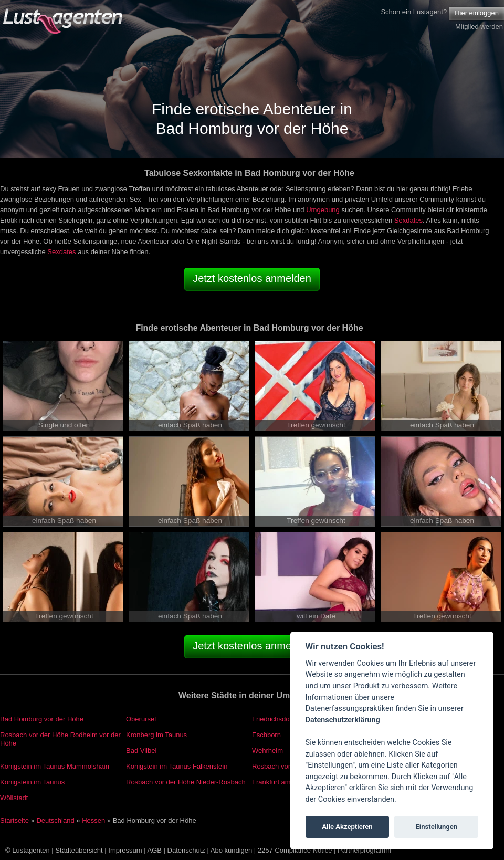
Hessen (93, 820)
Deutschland (55, 820)
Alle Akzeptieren (347, 827)
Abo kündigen (232, 850)
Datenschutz (186, 850)
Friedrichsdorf (273, 719)
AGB (155, 850)
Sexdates (408, 220)
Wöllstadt (14, 798)
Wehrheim (267, 751)
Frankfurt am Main (280, 782)
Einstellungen (436, 827)
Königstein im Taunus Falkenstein (177, 766)
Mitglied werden (479, 27)
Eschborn (266, 735)
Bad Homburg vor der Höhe (42, 719)
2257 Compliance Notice (295, 850)
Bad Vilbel (141, 751)
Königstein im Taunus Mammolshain (55, 766)
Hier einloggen (477, 13)
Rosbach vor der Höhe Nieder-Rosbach (186, 782)
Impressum (125, 850)
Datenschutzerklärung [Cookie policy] (343, 720)
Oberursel (141, 719)
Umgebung (323, 210)
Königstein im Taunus (32, 782)
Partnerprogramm (364, 850)
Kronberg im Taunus (156, 735)
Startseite (14, 820)
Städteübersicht (79, 850)
